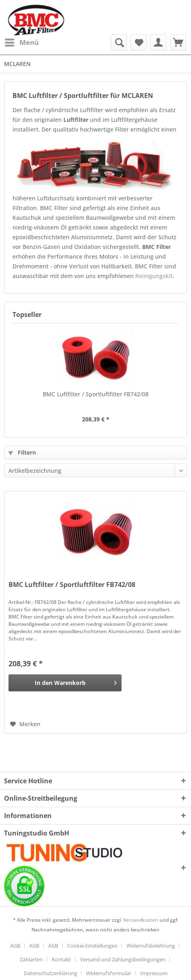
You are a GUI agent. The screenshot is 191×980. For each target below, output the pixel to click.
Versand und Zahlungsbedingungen (123, 959)
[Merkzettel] (139, 43)
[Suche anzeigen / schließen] (119, 43)
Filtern (22, 452)
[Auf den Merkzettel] (25, 724)
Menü (22, 41)
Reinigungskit (154, 276)
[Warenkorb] (178, 43)
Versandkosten (141, 920)
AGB (15, 946)
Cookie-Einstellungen (92, 946)
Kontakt (61, 959)
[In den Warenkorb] (65, 683)
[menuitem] (21, 43)
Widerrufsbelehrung (151, 946)
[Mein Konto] (158, 43)
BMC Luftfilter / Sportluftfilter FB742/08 (96, 394)
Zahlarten (31, 959)
